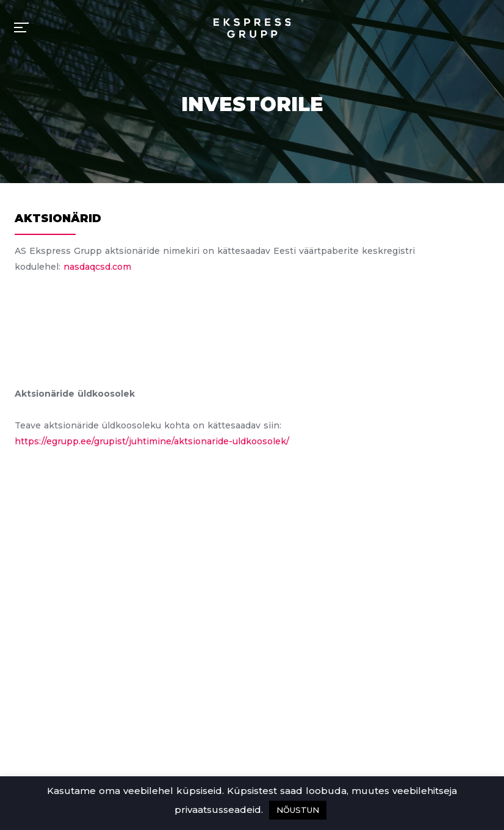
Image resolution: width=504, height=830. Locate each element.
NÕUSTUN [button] (298, 810)
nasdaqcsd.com (97, 267)
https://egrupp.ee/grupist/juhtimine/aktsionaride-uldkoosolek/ (152, 441)
